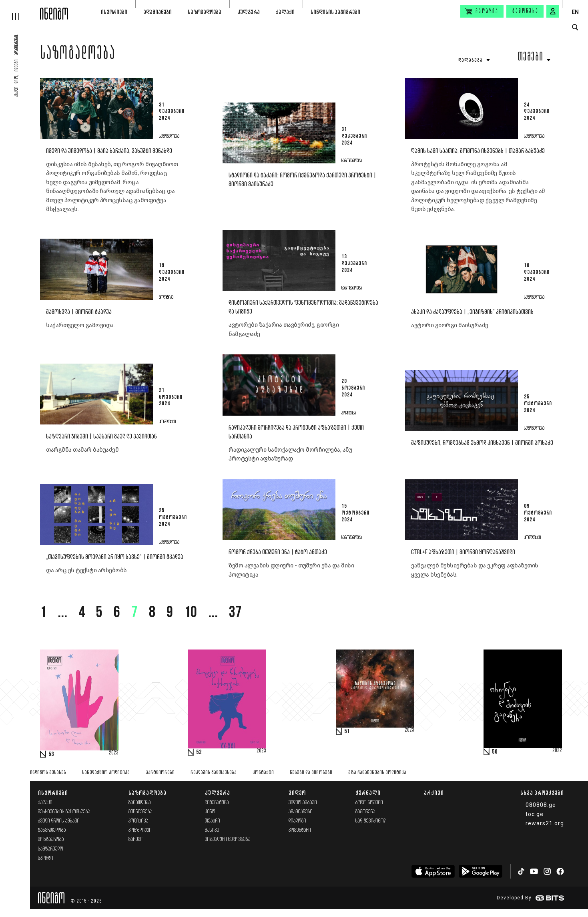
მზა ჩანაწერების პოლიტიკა (377, 773)
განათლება (140, 803)
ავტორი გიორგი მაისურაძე (450, 325)
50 (495, 752)
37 (235, 613)
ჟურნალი (368, 793)
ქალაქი (285, 12)
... (62, 613)
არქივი (434, 793)
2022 (557, 751)
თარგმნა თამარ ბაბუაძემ (82, 450)
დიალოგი (297, 821)
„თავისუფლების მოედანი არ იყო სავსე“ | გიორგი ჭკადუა (115, 557)
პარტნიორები (160, 773)
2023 (114, 753)
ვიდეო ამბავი (303, 803)
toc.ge (535, 814)
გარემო (136, 840)
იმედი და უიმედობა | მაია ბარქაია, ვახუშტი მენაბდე (109, 151)
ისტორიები (114, 12)
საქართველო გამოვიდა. (81, 325)
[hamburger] (20, 10)
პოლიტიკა (138, 821)
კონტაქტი (263, 773)
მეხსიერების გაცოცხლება (64, 812)
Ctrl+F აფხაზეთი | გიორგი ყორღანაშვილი (463, 552)
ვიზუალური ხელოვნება (228, 840)
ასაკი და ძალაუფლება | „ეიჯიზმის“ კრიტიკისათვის (472, 312)
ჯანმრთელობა (52, 830)
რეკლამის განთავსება (214, 773)
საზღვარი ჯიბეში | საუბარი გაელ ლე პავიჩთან (101, 437)
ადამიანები (158, 12)
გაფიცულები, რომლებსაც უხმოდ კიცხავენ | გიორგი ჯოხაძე (482, 443)
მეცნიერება (140, 812)
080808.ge (541, 805)
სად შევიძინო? (371, 821)
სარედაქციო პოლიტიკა (106, 773)
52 (199, 752)
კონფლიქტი (140, 830)
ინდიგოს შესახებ (48, 773)
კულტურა (249, 12)
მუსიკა (212, 830)
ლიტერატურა (217, 803)
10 (191, 613)
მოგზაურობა (51, 840)
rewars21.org (545, 823)
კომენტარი (300, 830)
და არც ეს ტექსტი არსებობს (86, 570)
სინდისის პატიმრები (335, 12)
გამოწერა (526, 11)
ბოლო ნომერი (369, 803)
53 (51, 754)
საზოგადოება (205, 12)
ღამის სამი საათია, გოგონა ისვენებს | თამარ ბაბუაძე (478, 151)
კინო (210, 812)
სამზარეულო (51, 849)
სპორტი (46, 858)
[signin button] (553, 11)
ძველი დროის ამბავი (59, 821)
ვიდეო (297, 793)
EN (575, 12)
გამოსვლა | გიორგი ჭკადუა (79, 312)
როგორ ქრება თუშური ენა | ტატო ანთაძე (278, 552)
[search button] (575, 27)
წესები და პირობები (311, 773)
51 (347, 732)
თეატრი (213, 821)
